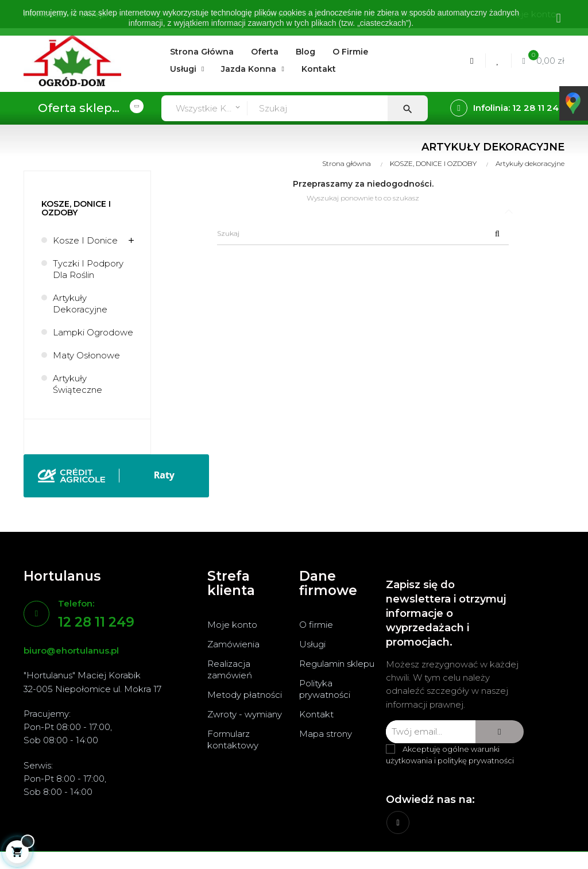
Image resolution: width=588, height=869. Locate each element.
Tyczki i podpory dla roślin (88, 269)
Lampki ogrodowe (93, 332)
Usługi (312, 644)
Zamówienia (233, 644)
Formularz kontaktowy (233, 739)
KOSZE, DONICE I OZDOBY (76, 208)
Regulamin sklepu (337, 664)
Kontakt (316, 714)
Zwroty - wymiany (245, 714)
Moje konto (232, 625)
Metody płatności (245, 695)
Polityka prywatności (325, 689)
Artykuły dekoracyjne (80, 304)
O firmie (316, 625)
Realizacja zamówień (230, 669)
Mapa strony (326, 734)
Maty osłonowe (86, 355)
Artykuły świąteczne (78, 384)
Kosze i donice (85, 240)
